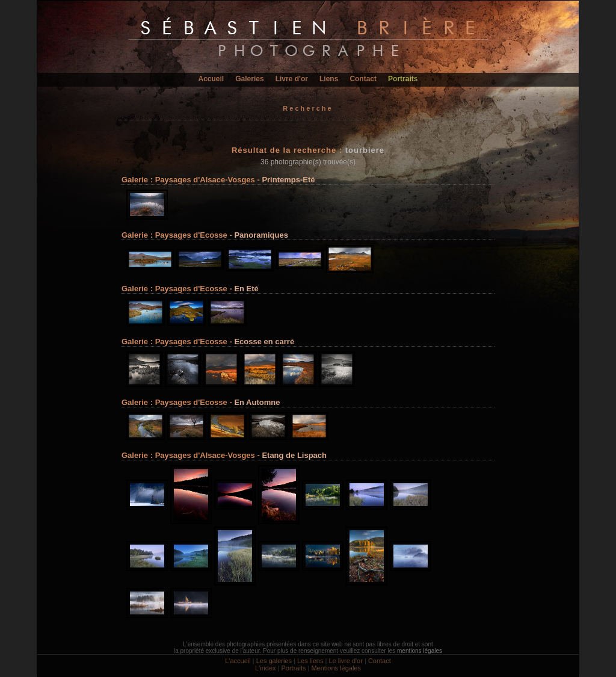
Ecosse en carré (264, 342)
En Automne (257, 402)
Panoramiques (261, 235)
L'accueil (238, 661)
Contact (363, 79)
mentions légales (420, 651)
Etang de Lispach (294, 455)
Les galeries (274, 661)
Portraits (403, 79)
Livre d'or (292, 79)
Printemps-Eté (288, 180)
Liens (329, 79)
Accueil (211, 79)
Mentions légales (336, 668)
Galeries (249, 79)
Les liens (310, 661)
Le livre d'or (346, 661)
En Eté (246, 289)
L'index (266, 668)
